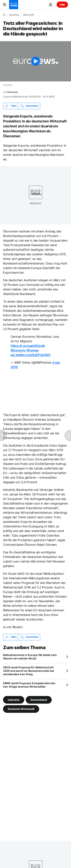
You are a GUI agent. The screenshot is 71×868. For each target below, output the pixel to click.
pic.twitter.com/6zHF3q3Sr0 (30, 355)
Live (62, 4)
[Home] (4, 15)
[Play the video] (35, 61)
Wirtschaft (28, 15)
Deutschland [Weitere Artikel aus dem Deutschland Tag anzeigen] (39, 700)
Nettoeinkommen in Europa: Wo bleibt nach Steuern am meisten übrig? (30, 657)
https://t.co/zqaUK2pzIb (28, 346)
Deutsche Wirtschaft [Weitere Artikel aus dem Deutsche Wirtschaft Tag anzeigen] (21, 709)
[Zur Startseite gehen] (14, 5)
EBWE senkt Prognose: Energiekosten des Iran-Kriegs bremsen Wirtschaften (29, 685)
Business (14, 15)
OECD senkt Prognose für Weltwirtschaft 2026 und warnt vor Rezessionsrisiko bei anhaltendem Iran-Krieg (28, 671)
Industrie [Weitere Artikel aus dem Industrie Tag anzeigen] (14, 700)
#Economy (18, 350)
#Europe (32, 350)
